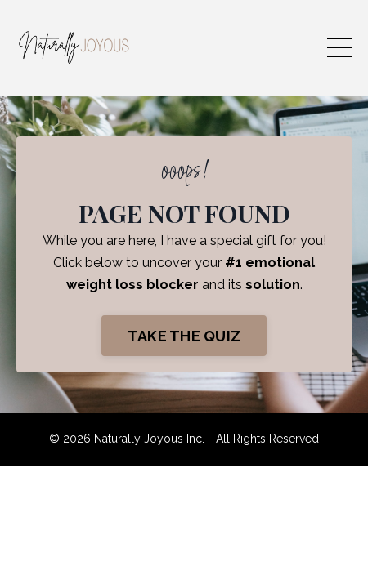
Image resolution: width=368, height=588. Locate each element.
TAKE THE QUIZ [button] (184, 336)
